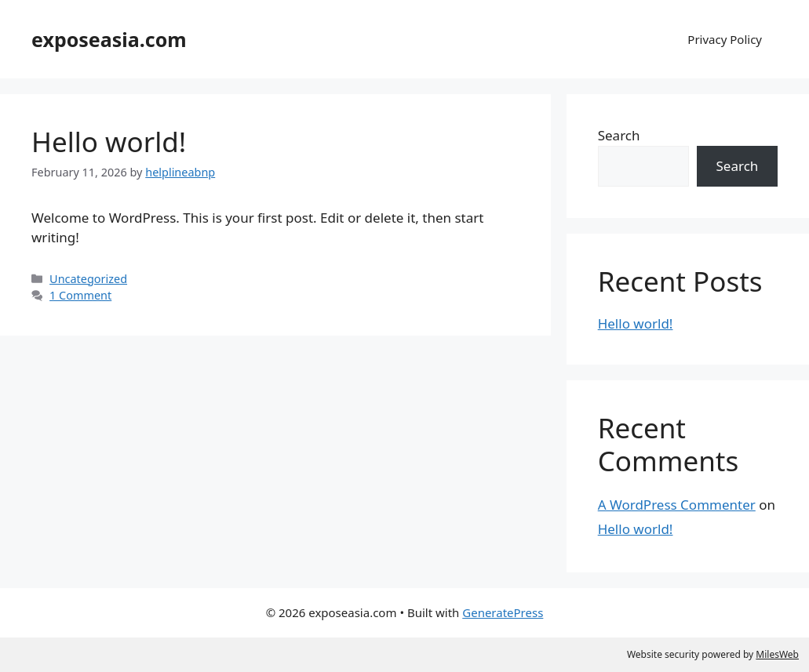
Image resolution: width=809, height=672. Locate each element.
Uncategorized (88, 279)
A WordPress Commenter (677, 505)
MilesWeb (777, 654)
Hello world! (109, 142)
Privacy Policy (725, 39)
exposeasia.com (109, 39)
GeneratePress (503, 612)
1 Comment (80, 295)
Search (619, 135)
